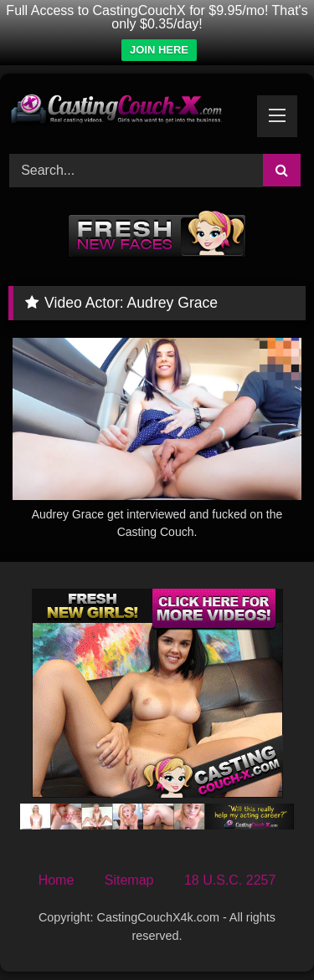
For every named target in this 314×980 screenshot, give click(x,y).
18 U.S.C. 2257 (230, 880)
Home (57, 880)
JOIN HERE (159, 50)
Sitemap (129, 880)
